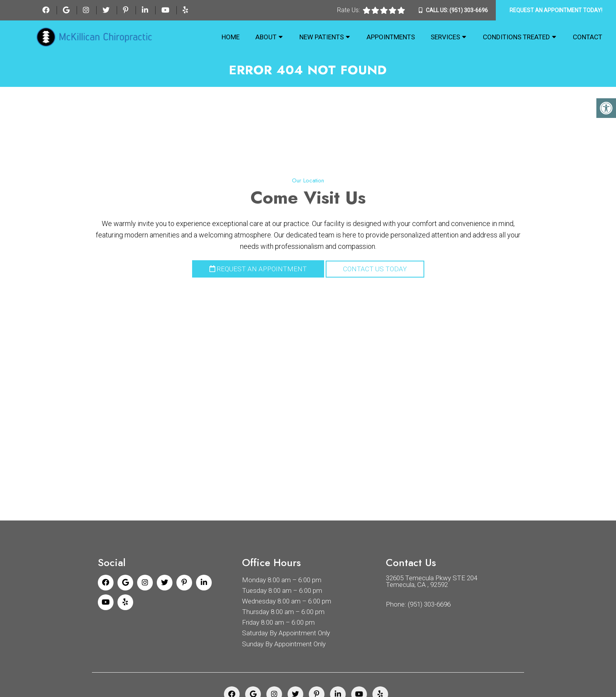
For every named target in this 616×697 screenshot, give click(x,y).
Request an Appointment (258, 269)
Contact (588, 37)
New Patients (322, 37)
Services (445, 37)
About (266, 37)
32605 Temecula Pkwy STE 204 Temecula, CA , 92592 (432, 581)
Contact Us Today (375, 269)
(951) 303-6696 (469, 10)
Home (231, 37)
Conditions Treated (516, 37)
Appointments (391, 37)
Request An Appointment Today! (556, 10)
